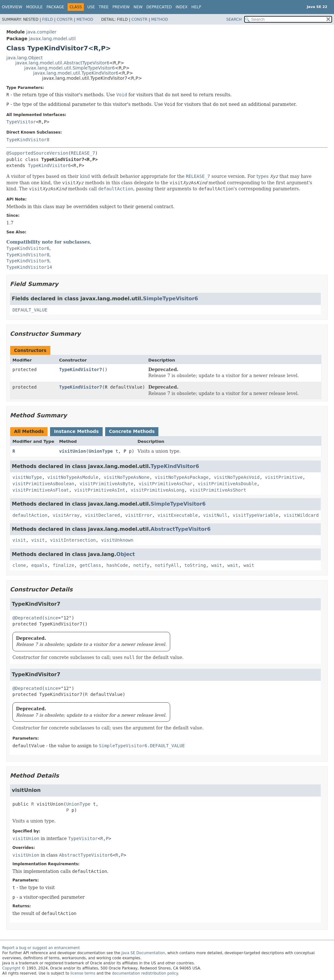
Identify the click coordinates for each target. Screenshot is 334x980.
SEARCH (234, 19)
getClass (90, 565)
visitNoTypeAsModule (73, 477)
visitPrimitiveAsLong (158, 490)
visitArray (66, 515)
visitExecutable (178, 515)
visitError (139, 515)
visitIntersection (73, 540)
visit (19, 540)
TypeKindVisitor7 (80, 369)
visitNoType (27, 477)
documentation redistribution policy (145, 973)
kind (85, 176)
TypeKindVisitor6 (49, 165)
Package (55, 7)
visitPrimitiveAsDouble (227, 484)
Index (182, 7)
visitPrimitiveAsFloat (41, 490)
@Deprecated (27, 618)
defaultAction (30, 515)
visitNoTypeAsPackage (182, 477)
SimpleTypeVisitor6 (170, 299)
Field (47, 19)
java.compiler (41, 32)
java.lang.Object (25, 58)
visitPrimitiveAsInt (100, 490)
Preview (121, 7)
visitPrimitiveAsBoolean (43, 484)
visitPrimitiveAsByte (107, 484)
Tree (104, 7)
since (51, 618)
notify (141, 565)
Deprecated (159, 7)
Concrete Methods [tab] (132, 431)
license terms (83, 973)
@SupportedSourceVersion (37, 153)
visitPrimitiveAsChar (166, 484)
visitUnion (72, 451)
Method (85, 19)
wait (217, 565)
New (138, 7)
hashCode (117, 565)
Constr (65, 19)
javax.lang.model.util (52, 39)
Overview (12, 7)
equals (39, 565)
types (263, 176)
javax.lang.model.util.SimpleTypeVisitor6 (69, 68)
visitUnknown (117, 540)
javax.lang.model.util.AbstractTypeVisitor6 (62, 63)
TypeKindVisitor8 (28, 140)
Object (126, 554)
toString (195, 565)
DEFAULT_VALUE (30, 310)
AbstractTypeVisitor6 (180, 529)
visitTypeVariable (255, 515)
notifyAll (167, 565)
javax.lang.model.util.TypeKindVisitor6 (76, 73)
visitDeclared (103, 515)
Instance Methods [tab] (76, 431)
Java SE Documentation (143, 953)
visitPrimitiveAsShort (218, 490)
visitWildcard (301, 515)
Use (91, 7)
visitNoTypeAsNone (127, 477)
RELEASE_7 (83, 153)
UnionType (101, 451)
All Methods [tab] (29, 431)
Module (34, 7)
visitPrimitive (284, 477)
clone (19, 565)
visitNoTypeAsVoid (237, 477)
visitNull (215, 515)
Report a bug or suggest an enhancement (41, 948)
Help (196, 7)
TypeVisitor (21, 122)
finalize (63, 565)
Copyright (11, 968)
